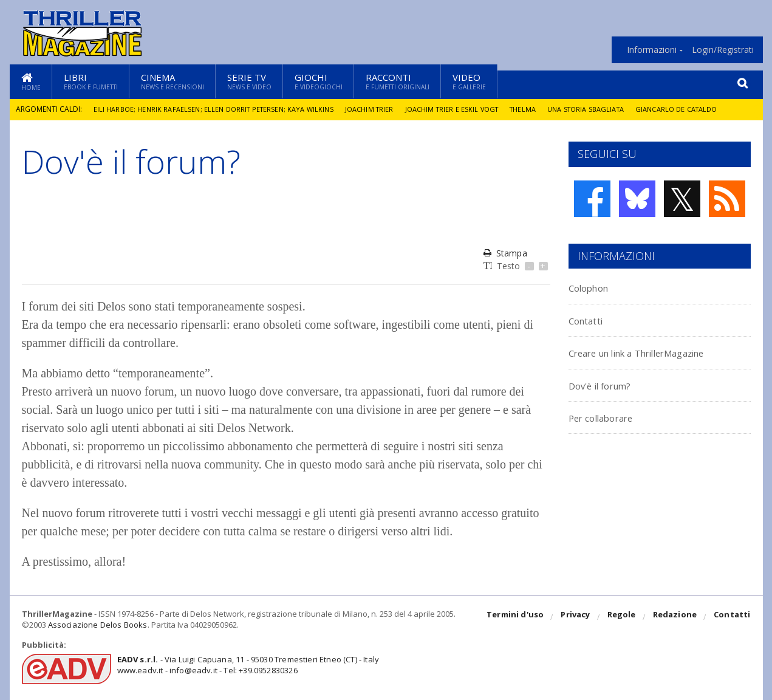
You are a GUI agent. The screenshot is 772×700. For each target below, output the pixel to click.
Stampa (505, 253)
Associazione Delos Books (97, 625)
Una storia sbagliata (604, 109)
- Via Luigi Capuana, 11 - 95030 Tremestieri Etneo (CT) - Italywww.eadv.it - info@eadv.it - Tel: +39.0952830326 (244, 665)
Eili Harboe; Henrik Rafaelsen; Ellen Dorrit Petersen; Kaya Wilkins (217, 109)
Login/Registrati (723, 50)
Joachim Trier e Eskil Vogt (463, 109)
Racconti (398, 81)
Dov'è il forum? (609, 385)
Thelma (538, 109)
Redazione (676, 617)
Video (469, 81)
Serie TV (249, 81)
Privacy (579, 617)
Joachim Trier (378, 109)
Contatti (591, 320)
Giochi (319, 81)
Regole (624, 617)
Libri (91, 81)
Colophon (595, 287)
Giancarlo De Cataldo (701, 109)
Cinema (173, 81)
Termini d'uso (519, 617)
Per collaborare (610, 417)
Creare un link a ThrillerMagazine (660, 352)
